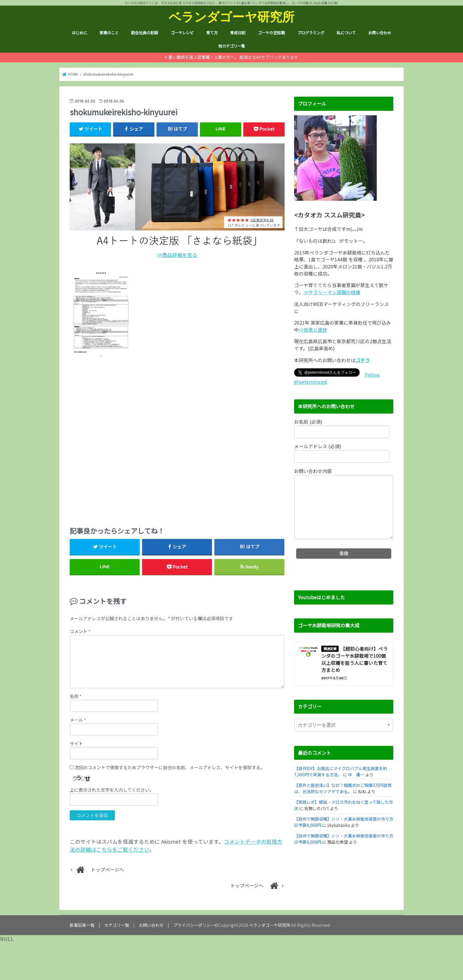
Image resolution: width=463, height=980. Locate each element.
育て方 (212, 33)
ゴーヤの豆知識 (271, 33)
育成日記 (238, 33)
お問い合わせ (380, 33)
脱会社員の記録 (145, 33)
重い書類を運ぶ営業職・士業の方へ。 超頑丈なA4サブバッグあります (233, 57)
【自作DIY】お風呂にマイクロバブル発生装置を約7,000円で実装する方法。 (341, 771)
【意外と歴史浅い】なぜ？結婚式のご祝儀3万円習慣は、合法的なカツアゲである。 (343, 788)
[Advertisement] (177, 440)
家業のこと (109, 33)
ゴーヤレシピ (182, 33)
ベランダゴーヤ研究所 (231, 16)
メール (78, 720)
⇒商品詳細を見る (177, 255)
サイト (76, 743)
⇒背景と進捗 (313, 330)
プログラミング (311, 33)
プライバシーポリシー (194, 925)
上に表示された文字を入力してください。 (112, 790)
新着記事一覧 (82, 925)
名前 (76, 696)
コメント (80, 631)
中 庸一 (356, 775)
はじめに (79, 33)
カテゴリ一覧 (117, 925)
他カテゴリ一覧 (232, 46)
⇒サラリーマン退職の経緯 (332, 292)
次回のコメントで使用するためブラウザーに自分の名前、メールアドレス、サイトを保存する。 (170, 767)
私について (346, 33)
